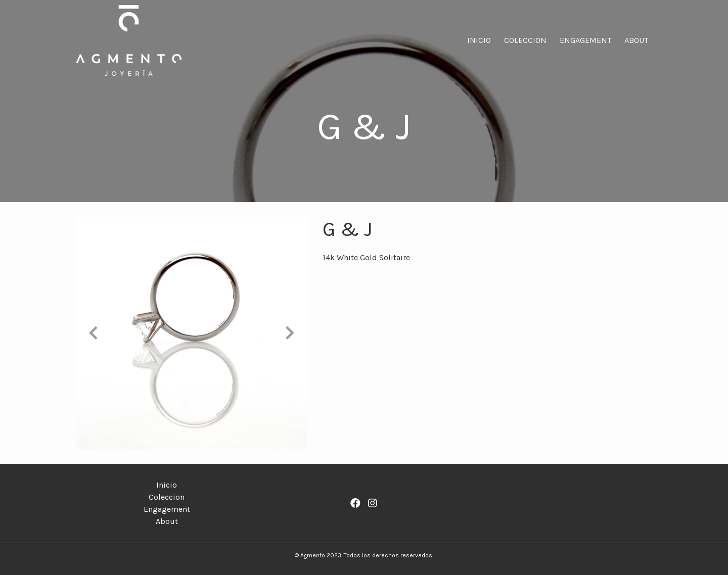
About (636, 40)
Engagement (585, 40)
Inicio (479, 40)
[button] (93, 333)
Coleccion (525, 40)
